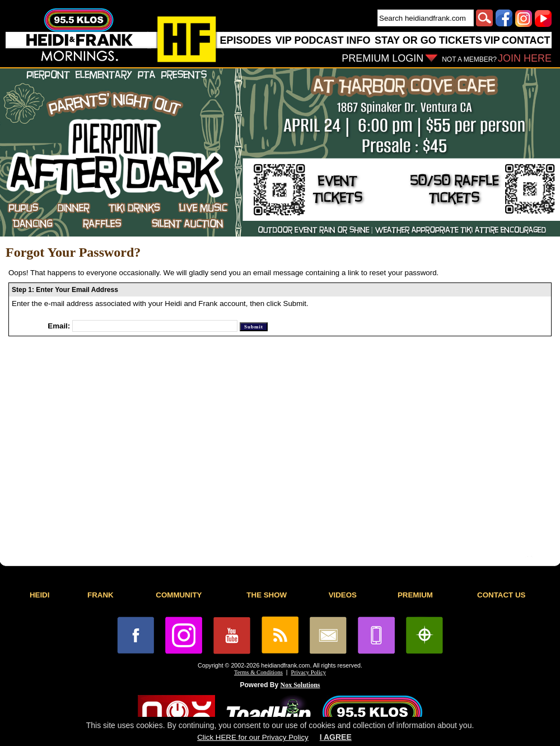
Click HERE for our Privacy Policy (253, 737)
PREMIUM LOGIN (382, 58)
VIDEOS (343, 595)
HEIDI (40, 595)
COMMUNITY (179, 595)
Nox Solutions (300, 685)
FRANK (101, 595)
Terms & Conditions (258, 672)
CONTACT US (501, 595)
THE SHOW (267, 595)
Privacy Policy (309, 672)
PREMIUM (415, 595)
